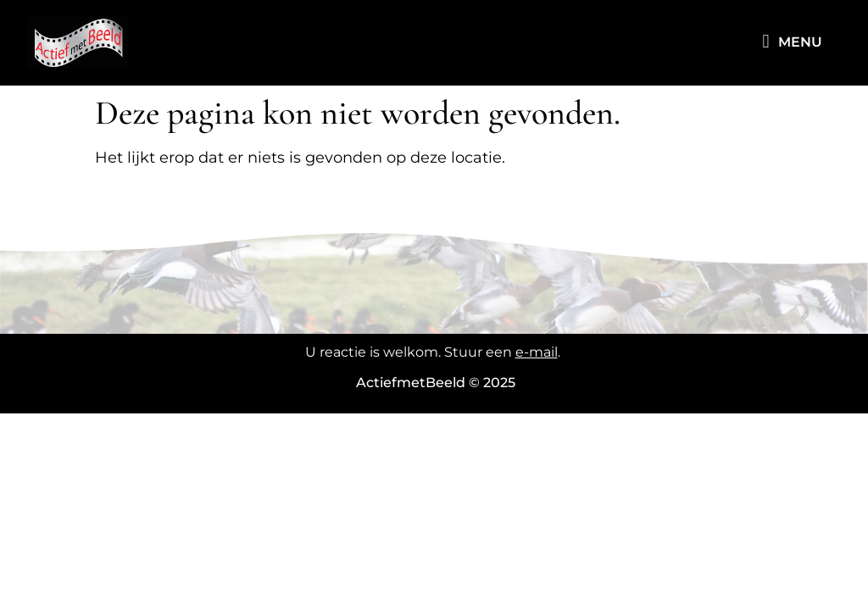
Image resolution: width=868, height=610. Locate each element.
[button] (766, 42)
